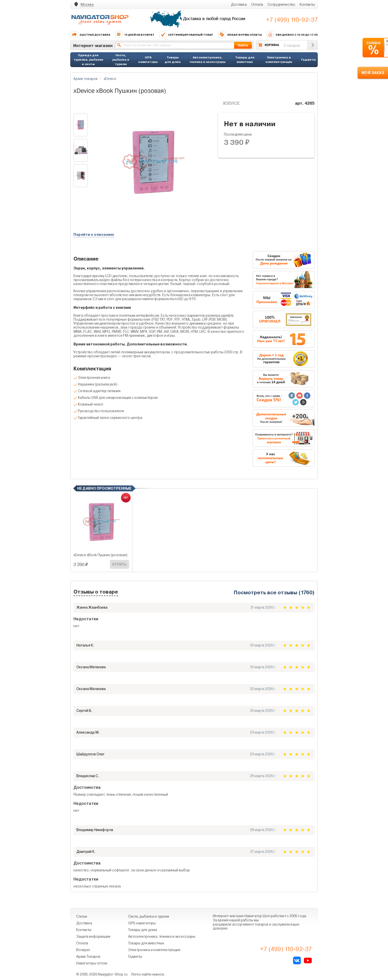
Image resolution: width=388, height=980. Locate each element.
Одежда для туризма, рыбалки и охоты (88, 60)
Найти (243, 45)
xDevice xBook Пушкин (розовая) (100, 555)
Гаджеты (308, 60)
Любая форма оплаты (240, 35)
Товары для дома (173, 60)
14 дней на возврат (135, 35)
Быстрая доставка (90, 35)
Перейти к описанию (94, 235)
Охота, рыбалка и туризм (121, 60)
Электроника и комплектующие (279, 60)
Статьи (82, 916)
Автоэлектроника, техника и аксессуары (207, 60)
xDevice (110, 79)
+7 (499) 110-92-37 (292, 20)
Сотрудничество (281, 4)
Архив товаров (86, 79)
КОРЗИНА (272, 45)
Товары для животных (245, 60)
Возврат (83, 950)
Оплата (257, 4)
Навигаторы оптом (92, 963)
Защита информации (93, 936)
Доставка (239, 4)
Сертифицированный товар (186, 35)
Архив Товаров (88, 956)
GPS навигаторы (148, 60)
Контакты (307, 4)
